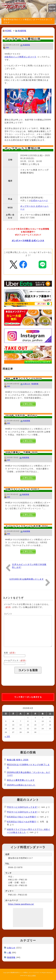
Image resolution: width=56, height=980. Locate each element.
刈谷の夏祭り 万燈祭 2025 (22, 452)
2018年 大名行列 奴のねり (22, 415)
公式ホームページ (39, 200)
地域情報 (22, 31)
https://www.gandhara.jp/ (21, 904)
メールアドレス (16, 660)
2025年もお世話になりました (21, 785)
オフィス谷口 (32, 975)
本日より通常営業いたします (21, 780)
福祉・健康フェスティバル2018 (24, 379)
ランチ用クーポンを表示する (28, 697)
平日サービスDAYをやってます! (22, 807)
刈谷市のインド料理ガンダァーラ (21, 57)
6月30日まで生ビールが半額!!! (22, 817)
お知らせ (27, 384)
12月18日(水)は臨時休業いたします (27, 579)
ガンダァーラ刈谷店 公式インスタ (28, 241)
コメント (8, 614)
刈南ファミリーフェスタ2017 (22, 489)
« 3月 (7, 737)
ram (7, 47)
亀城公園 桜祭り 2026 (18, 760)
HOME (8, 31)
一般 (9, 953)
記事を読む (28, 404)
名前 (10, 653)
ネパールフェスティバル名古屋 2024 (27, 526)
